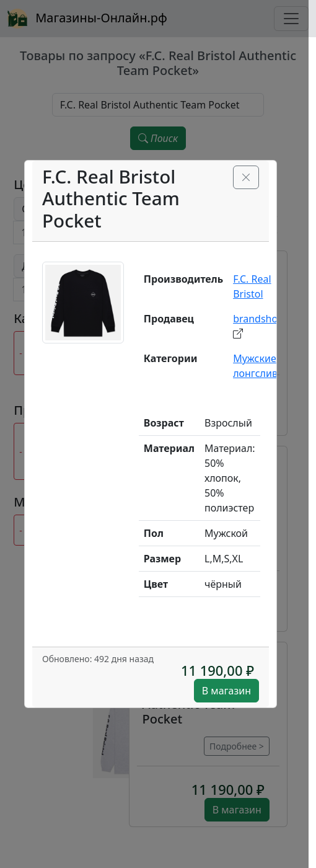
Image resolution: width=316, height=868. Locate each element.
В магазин (226, 691)
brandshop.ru (265, 319)
